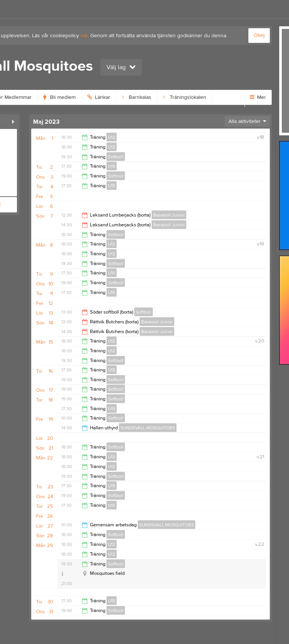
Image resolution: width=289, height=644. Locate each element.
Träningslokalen (185, 97)
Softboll (116, 157)
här (84, 36)
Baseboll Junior (169, 215)
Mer (258, 97)
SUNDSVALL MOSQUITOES (148, 428)
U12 (112, 137)
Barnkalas (137, 97)
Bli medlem (59, 97)
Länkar (99, 97)
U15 (112, 166)
